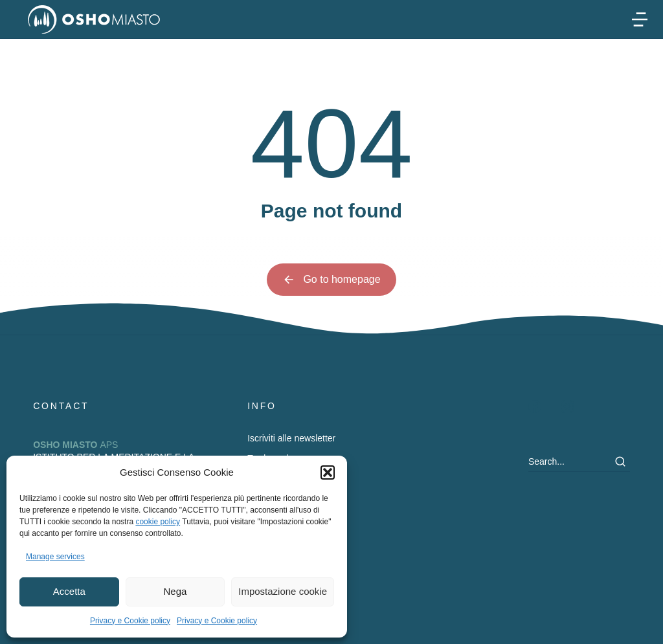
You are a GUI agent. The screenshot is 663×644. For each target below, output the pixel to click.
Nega (175, 591)
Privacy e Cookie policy (130, 621)
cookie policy (158, 522)
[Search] (620, 461)
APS (75, 445)
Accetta (69, 591)
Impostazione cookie (283, 591)
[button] (328, 472)
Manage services (55, 557)
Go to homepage (331, 280)
